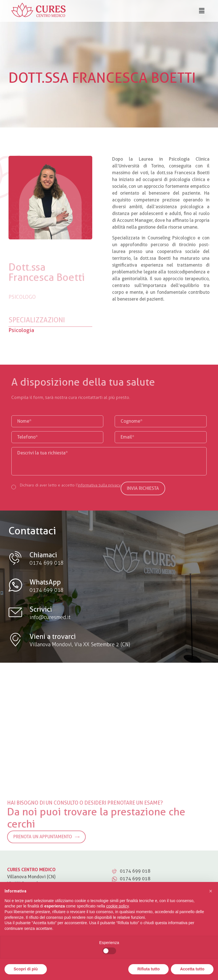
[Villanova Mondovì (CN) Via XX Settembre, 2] (109, 719)
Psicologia (21, 330)
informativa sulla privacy (99, 485)
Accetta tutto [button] (192, 969)
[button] (211, 891)
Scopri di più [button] (26, 969)
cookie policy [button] (117, 906)
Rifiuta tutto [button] (149, 969)
